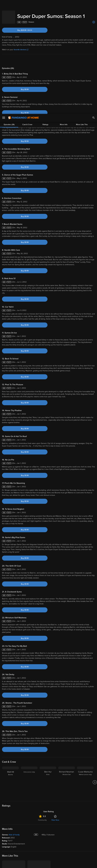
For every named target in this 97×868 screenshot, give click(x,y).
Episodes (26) (9, 58)
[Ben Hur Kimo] (48, 780)
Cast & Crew (27, 58)
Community (42, 818)
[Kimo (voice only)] (29, 780)
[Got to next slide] (95, 780)
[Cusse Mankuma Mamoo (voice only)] (85, 780)
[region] (48, 854)
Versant (21, 843)
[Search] (94, 4)
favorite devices (21, 47)
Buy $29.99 (29, 28)
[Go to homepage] (23, 4)
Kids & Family (14, 832)
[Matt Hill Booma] (10, 780)
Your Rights (76, 846)
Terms (48, 843)
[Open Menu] (4, 4)
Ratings (45, 58)
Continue (58, 864)
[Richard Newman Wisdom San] (67, 780)
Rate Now (55, 818)
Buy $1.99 (25, 87)
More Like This (82, 58)
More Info (64, 58)
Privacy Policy (84, 843)
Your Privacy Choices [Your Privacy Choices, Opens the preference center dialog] (39, 864)
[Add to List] (94, 20)
